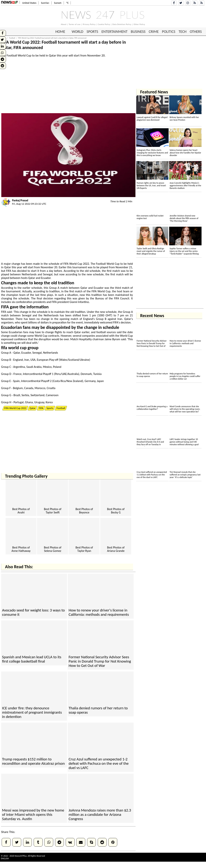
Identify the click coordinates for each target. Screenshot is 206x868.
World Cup (76, 264)
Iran (120, 319)
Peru (58, 374)
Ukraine (85, 360)
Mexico (47, 367)
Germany (90, 381)
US (32, 360)
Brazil (17, 395)
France (17, 374)
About (64, 24)
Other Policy (139, 24)
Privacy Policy (89, 24)
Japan (100, 381)
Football (101, 264)
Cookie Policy (104, 24)
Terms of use (75, 24)
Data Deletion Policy (122, 24)
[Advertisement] (68, 87)
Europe (41, 360)
